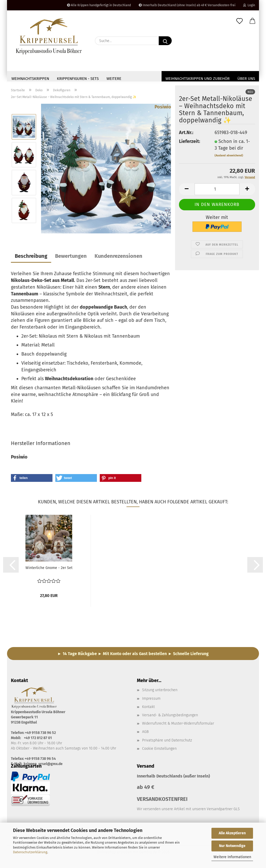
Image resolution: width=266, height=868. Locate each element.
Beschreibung (31, 258)
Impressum (151, 700)
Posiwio (163, 108)
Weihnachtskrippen (30, 79)
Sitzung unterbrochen (160, 692)
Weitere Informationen (232, 857)
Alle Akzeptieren (232, 833)
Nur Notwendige (232, 846)
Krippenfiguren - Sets (78, 79)
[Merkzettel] (240, 21)
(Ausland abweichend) (229, 157)
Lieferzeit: (189, 143)
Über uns (246, 79)
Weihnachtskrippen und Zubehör (198, 79)
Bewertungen (71, 258)
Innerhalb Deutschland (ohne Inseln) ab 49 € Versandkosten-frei (187, 5)
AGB (145, 733)
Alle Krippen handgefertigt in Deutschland (99, 5)
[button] (252, 21)
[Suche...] (165, 41)
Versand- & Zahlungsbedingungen (170, 717)
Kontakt (148, 708)
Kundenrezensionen (118, 258)
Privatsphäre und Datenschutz (167, 742)
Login (249, 5)
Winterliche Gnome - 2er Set (49, 569)
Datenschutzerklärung (30, 852)
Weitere (114, 79)
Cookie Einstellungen (159, 750)
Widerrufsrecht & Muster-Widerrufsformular (178, 725)
